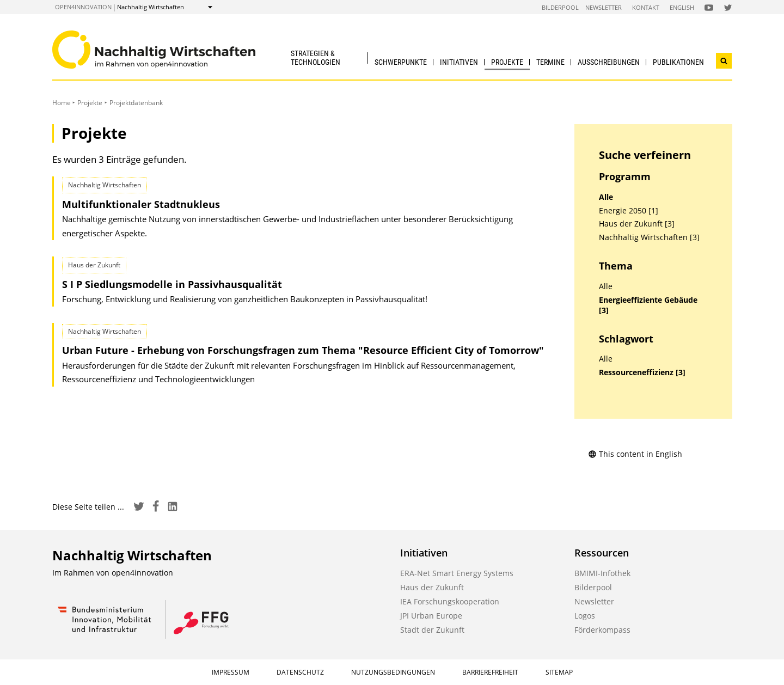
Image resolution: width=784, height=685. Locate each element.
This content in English (635, 454)
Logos (585, 616)
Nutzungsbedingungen (393, 672)
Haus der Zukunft (432, 587)
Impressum (231, 672)
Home (62, 103)
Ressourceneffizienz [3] (642, 372)
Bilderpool (560, 7)
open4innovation (83, 7)
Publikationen (678, 62)
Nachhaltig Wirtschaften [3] (649, 237)
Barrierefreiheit (490, 672)
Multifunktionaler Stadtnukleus (141, 204)
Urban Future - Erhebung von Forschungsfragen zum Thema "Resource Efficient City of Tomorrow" (303, 350)
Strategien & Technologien (316, 57)
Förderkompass (602, 630)
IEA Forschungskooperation (450, 601)
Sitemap (559, 672)
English (682, 7)
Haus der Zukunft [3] (637, 224)
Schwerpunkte (401, 62)
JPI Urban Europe (431, 616)
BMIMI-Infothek (602, 573)
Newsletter (604, 7)
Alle (606, 197)
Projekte (507, 62)
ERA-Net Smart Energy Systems (457, 573)
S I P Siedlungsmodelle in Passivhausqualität (172, 284)
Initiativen (459, 62)
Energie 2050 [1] (629, 211)
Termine (550, 62)
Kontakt (646, 7)
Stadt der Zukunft (432, 630)
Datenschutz (300, 672)
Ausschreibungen (609, 62)
